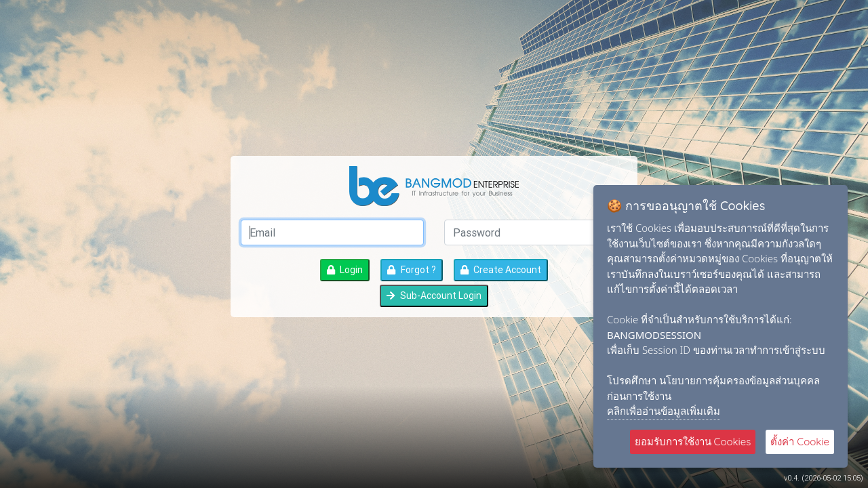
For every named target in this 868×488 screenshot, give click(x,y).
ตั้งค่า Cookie (800, 442)
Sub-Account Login (434, 296)
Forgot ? (411, 270)
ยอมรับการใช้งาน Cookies (693, 442)
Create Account (501, 270)
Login (345, 270)
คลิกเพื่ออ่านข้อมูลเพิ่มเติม (664, 411)
